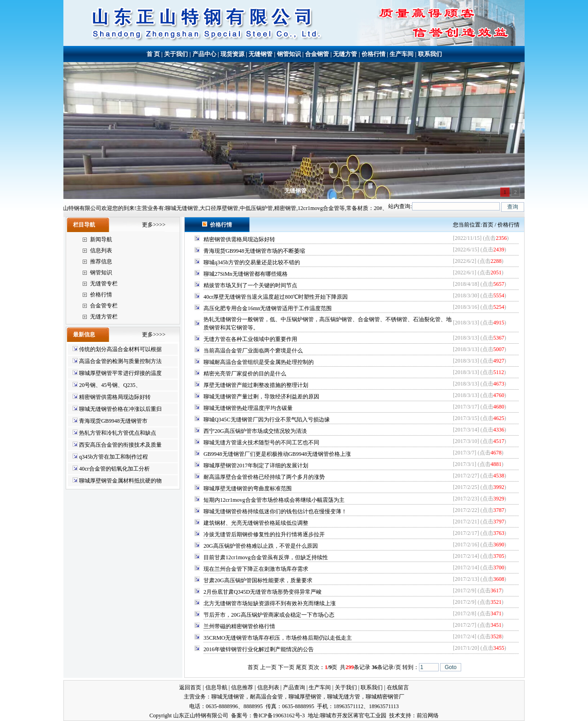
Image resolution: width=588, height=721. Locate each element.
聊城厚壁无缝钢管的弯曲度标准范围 (248, 488)
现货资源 (232, 54)
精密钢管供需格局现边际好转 (115, 397)
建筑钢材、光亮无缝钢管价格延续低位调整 (256, 523)
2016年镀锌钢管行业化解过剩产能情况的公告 (259, 649)
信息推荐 (242, 687)
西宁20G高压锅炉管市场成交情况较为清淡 (255, 431)
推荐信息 (101, 261)
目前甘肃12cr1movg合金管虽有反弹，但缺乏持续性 (266, 557)
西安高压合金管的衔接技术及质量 (120, 445)
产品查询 (294, 687)
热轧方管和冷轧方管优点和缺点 (118, 433)
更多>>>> (154, 225)
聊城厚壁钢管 (305, 697)
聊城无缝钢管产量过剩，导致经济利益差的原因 (261, 397)
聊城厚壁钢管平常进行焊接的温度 (120, 373)
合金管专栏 (104, 306)
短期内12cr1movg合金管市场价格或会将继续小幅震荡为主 (274, 500)
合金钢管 (317, 54)
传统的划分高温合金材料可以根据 (120, 349)
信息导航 (216, 687)
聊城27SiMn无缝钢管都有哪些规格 (246, 274)
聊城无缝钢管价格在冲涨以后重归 (120, 409)
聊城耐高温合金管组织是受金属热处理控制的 (259, 362)
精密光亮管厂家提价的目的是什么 (245, 374)
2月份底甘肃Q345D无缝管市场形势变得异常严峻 (263, 592)
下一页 (286, 667)
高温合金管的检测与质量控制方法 (120, 361)
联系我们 (430, 54)
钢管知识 (289, 54)
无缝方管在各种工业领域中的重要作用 (250, 339)
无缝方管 (345, 54)
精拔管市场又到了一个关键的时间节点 (250, 285)
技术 (395, 715)
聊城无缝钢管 (228, 697)
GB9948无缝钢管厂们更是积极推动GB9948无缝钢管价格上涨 (277, 454)
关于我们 (176, 54)
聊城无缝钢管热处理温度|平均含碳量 (248, 408)
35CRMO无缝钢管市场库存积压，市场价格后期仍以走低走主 (278, 638)
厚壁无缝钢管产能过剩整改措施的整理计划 (256, 385)
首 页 (153, 54)
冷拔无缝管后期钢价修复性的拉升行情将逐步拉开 (264, 534)
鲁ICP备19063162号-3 (279, 715)
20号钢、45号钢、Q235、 (110, 385)
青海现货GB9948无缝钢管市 (113, 421)
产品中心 (204, 54)
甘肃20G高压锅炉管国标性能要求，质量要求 (258, 580)
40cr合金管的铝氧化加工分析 (114, 469)
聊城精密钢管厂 (385, 697)
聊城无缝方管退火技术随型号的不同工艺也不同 (261, 443)
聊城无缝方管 (344, 697)
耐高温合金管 (266, 697)
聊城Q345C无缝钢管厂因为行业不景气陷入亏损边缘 (267, 420)
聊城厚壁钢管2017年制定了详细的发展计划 (256, 466)
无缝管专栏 (104, 284)
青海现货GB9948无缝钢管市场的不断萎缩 (254, 251)
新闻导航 (101, 239)
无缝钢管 (260, 54)
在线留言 (398, 687)
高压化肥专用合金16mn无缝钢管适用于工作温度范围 (268, 308)
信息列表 (101, 250)
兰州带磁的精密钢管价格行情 (239, 626)
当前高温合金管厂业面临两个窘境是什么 (253, 351)
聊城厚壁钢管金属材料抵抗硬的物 (120, 481)
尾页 (301, 667)
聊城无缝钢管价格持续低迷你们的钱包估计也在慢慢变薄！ (275, 511)
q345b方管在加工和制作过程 (113, 457)
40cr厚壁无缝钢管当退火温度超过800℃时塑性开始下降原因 (276, 297)
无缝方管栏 (104, 317)
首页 (488, 225)
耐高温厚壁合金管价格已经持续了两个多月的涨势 (264, 477)
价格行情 (373, 54)
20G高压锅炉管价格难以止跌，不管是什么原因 (261, 546)
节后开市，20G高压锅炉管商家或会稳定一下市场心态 (269, 615)
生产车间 (401, 54)
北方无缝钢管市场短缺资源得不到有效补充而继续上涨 (270, 603)
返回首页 (190, 687)
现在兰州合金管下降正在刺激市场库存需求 (256, 569)
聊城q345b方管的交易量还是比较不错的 (252, 262)
